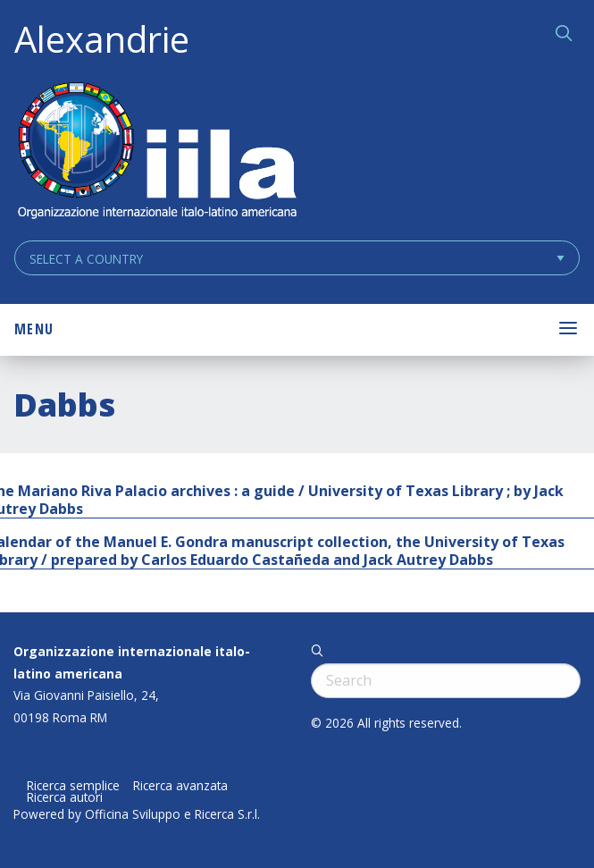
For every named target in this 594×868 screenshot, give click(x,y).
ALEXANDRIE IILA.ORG (156, 152)
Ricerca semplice (73, 786)
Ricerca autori (65, 797)
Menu (34, 329)
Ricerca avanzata (180, 786)
